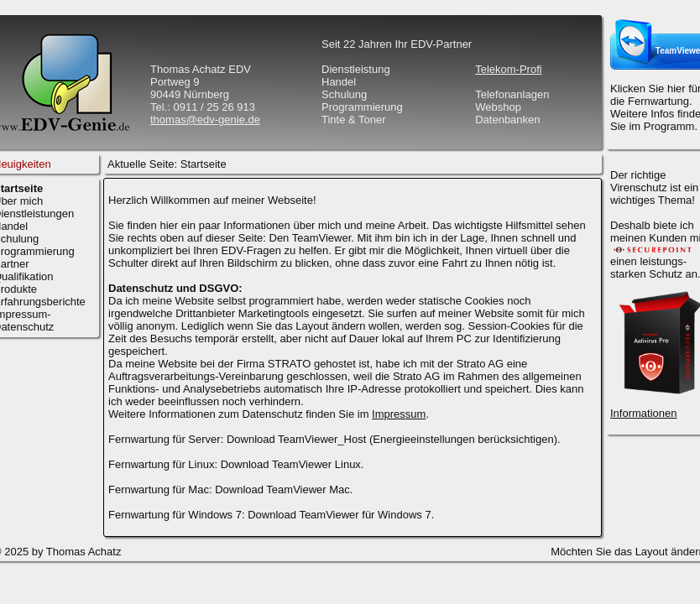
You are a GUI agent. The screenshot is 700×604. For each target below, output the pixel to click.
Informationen (644, 413)
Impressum (399, 414)
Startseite (204, 164)
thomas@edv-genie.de (205, 120)
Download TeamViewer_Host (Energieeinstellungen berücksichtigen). (394, 439)
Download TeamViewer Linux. (293, 464)
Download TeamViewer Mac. (284, 489)
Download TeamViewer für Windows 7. (341, 515)
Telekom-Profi (508, 69)
